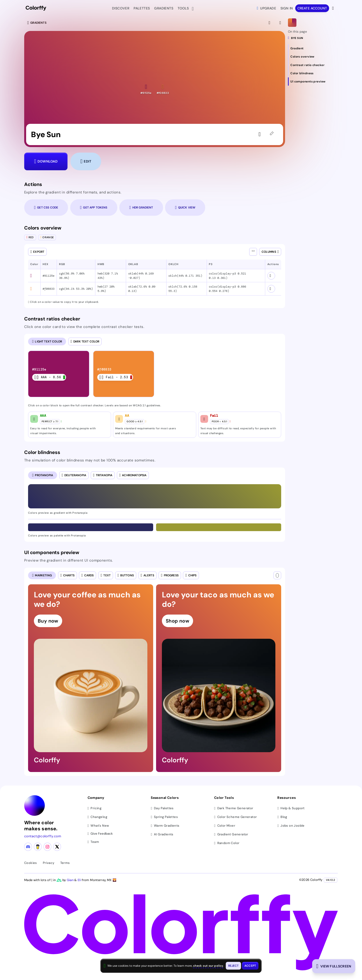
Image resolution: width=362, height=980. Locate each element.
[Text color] (277, 575)
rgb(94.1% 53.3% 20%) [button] (76, 289)
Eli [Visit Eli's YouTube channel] (80, 880)
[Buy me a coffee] (38, 847)
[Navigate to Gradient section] (313, 48)
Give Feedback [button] (100, 834)
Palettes (142, 8)
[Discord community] (28, 847)
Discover (121, 8)
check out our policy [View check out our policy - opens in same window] (208, 966)
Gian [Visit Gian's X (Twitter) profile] (71, 880)
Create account (312, 8)
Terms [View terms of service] (65, 863)
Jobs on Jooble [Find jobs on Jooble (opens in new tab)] (291, 826)
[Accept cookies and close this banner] (250, 966)
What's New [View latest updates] (98, 826)
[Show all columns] (253, 252)
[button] (146, 89)
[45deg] (272, 134)
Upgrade (266, 8)
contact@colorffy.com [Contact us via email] (43, 836)
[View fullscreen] (270, 23)
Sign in (287, 8)
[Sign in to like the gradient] (261, 134)
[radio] (47, 342)
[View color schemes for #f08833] (271, 289)
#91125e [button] (49, 276)
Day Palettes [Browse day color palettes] (162, 808)
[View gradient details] (281, 23)
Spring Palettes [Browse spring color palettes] (164, 817)
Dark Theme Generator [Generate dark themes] (234, 808)
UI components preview (52, 552)
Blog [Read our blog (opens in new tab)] (282, 817)
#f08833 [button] (49, 289)
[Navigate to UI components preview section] (313, 82)
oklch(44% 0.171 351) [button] (185, 276)
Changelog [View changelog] (97, 817)
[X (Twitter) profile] (57, 847)
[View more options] (333, 8)
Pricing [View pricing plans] (95, 808)
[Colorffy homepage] (36, 8)
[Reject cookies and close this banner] (234, 966)
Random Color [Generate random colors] (227, 843)
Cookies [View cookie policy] (31, 863)
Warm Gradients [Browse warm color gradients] (165, 826)
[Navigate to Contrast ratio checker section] (313, 65)
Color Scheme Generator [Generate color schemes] (236, 817)
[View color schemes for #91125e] (271, 276)
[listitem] (59, 374)
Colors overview (43, 228)
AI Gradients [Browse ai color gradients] (162, 834)
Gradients (164, 8)
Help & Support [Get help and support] (291, 808)
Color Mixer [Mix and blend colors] (225, 826)
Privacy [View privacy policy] (49, 863)
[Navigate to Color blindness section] (313, 73)
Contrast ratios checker (52, 319)
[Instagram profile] (47, 847)
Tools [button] (184, 9)
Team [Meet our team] (93, 842)
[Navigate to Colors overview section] (313, 57)
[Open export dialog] (37, 252)
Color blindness (42, 453)
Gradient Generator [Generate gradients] (231, 834)
